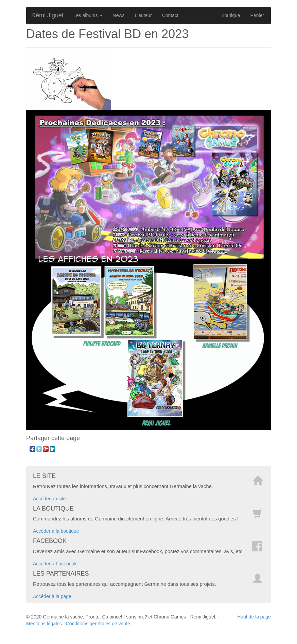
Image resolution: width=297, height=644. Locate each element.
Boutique (231, 15)
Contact (170, 15)
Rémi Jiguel (47, 15)
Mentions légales (44, 624)
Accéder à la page (52, 596)
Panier (257, 15)
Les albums (88, 15)
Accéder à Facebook (55, 564)
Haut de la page (254, 617)
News (119, 15)
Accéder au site (49, 499)
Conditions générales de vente (98, 624)
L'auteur (143, 15)
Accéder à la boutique (56, 531)
